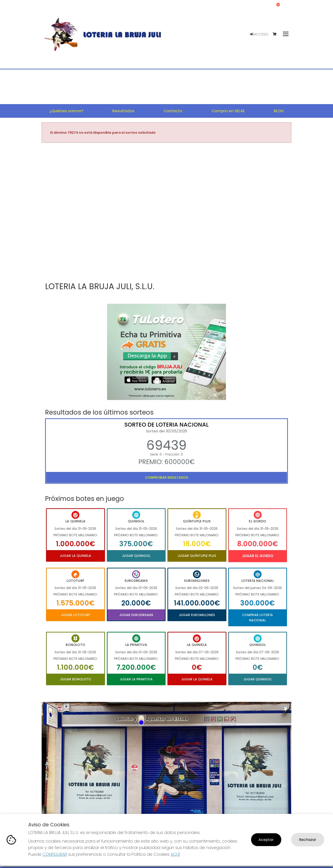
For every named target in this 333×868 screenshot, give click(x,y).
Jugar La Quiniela (75, 556)
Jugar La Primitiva (136, 679)
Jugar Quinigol (136, 556)
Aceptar (266, 840)
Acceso (259, 34)
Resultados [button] (123, 111)
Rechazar (308, 840)
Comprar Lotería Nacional (257, 617)
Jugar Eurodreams (136, 615)
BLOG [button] (279, 111)
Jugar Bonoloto (76, 679)
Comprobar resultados (167, 477)
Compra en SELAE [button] (228, 111)
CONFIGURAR (55, 854)
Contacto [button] (173, 111)
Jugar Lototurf (76, 615)
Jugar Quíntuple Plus (197, 556)
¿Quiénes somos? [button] (66, 111)
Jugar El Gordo (258, 556)
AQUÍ (175, 854)
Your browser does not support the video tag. (166, 213)
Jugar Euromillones (197, 615)
